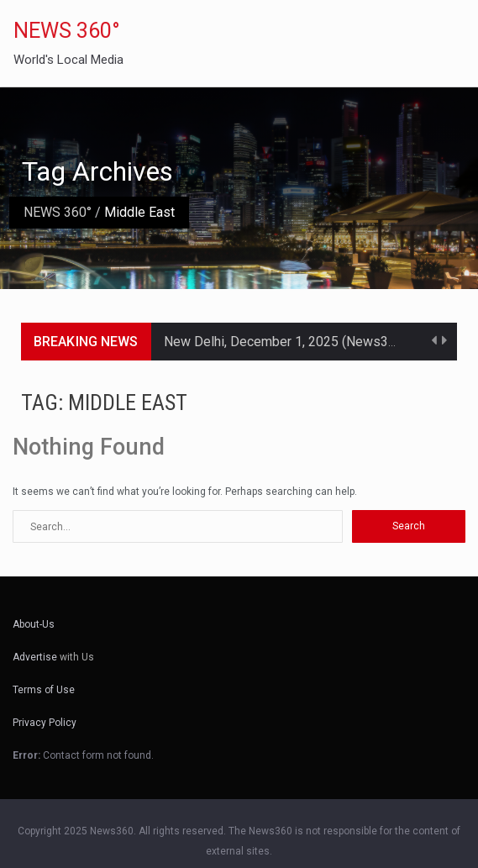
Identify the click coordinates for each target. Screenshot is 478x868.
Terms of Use (44, 690)
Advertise (35, 657)
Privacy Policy (45, 723)
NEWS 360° (67, 31)
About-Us (34, 624)
